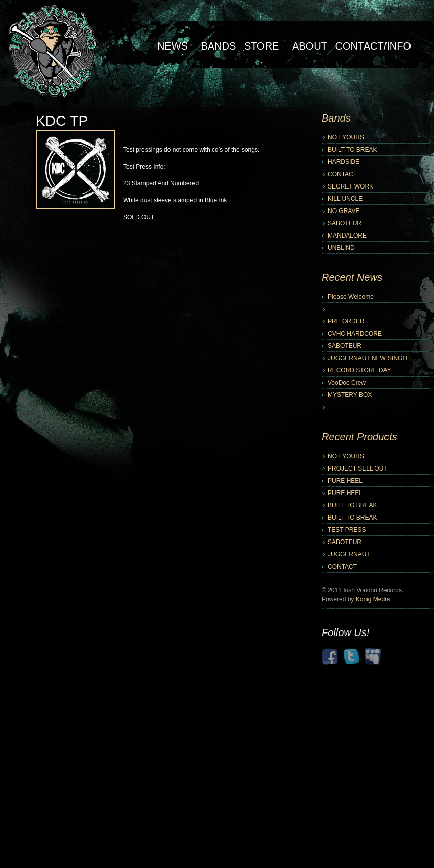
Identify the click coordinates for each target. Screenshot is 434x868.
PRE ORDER (346, 321)
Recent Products (359, 437)
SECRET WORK (351, 186)
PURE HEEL (345, 481)
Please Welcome (351, 297)
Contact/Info (373, 46)
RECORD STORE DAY (359, 370)
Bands (218, 46)
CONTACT (342, 174)
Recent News (352, 277)
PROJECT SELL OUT (358, 468)
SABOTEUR (345, 223)
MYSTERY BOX (350, 395)
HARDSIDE (344, 162)
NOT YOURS (346, 137)
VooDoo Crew (347, 383)
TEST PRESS (347, 530)
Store (262, 46)
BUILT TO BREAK (352, 150)
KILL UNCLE (345, 199)
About (310, 46)
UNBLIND (341, 248)
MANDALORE (347, 236)
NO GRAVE (344, 211)
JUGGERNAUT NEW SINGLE (369, 358)
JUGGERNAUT (349, 554)
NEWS (173, 46)
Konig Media (373, 599)
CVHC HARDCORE (355, 334)
